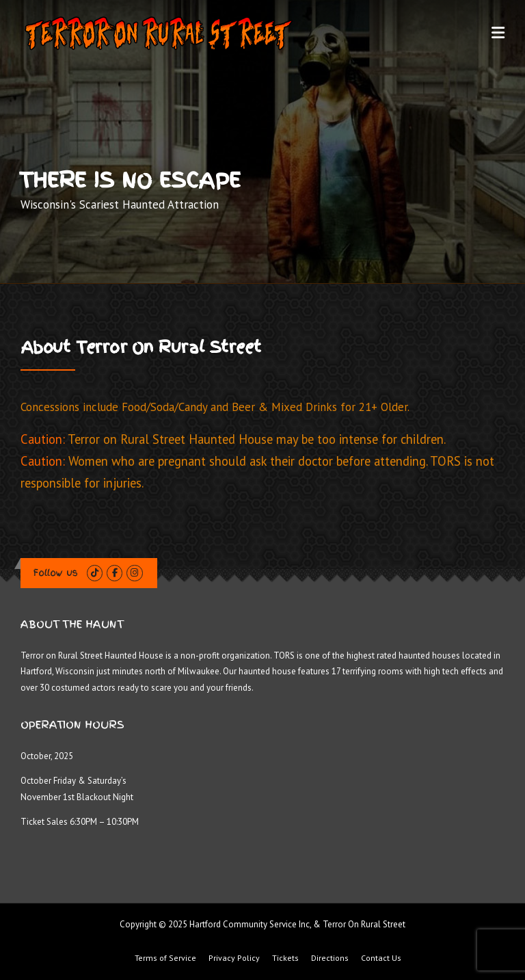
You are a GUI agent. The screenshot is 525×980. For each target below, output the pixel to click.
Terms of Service (165, 958)
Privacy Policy (234, 958)
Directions (330, 958)
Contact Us (381, 958)
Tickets (285, 958)
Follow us (56, 573)
